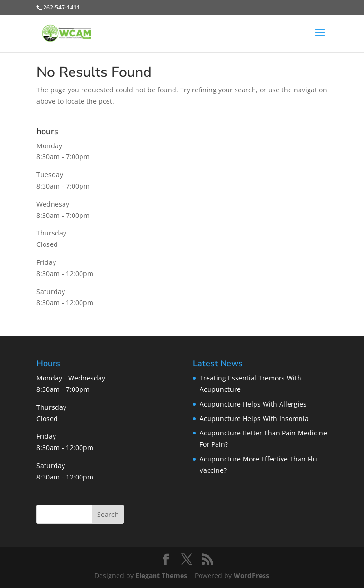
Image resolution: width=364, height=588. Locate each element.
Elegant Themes (161, 575)
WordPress (251, 575)
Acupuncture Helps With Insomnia (254, 419)
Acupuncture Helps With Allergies (253, 404)
